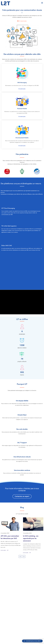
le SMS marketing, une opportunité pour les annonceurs (31, 538)
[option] (22, 29)
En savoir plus (22, 89)
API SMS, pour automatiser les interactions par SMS (10, 537)
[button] (22, 496)
